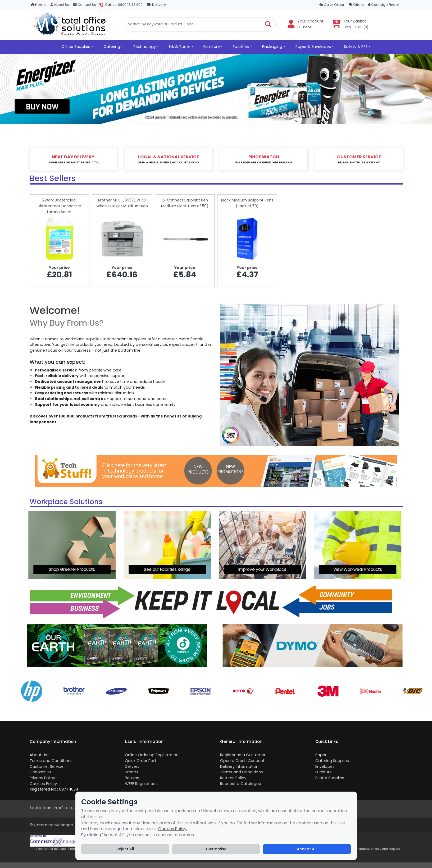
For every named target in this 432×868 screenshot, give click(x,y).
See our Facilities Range (85, 569)
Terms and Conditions (51, 761)
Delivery (156, 5)
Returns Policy (233, 778)
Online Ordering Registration (152, 755)
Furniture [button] (212, 47)
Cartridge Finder (384, 5)
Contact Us (85, 5)
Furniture (324, 772)
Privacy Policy (42, 778)
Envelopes (325, 766)
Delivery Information (239, 766)
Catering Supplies (332, 761)
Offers (356, 5)
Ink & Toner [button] (180, 47)
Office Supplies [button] (76, 47)
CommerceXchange (53, 825)
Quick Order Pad (140, 761)
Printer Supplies (330, 778)
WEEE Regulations (141, 784)
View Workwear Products (275, 569)
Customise (216, 849)
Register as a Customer (243, 755)
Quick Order (332, 5)
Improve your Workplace (180, 569)
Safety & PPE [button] (356, 47)
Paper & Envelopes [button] (313, 47)
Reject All (125, 849)
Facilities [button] (241, 47)
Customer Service (47, 766)
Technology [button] (144, 47)
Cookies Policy (43, 784)
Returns (132, 778)
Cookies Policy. (173, 829)
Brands (132, 772)
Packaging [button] (272, 47)
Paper (321, 755)
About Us (60, 5)
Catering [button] (112, 47)
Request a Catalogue (241, 784)
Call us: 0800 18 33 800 (124, 5)
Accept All (307, 849)
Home (38, 5)
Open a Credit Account (242, 761)
